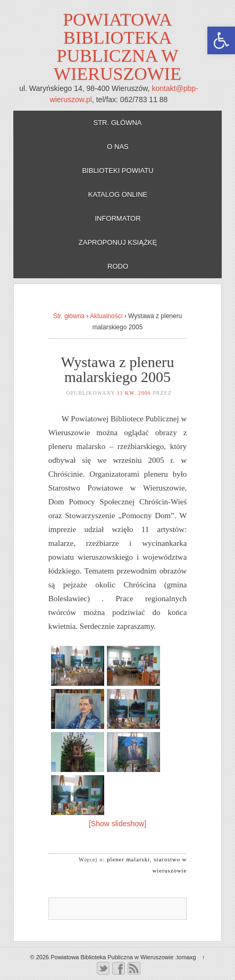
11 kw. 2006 (134, 393)
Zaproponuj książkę (118, 242)
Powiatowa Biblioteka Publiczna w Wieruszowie (117, 47)
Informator (117, 218)
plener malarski (128, 859)
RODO (118, 266)
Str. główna (117, 123)
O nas (117, 147)
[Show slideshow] (117, 824)
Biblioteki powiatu (117, 171)
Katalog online (118, 194)
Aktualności (106, 316)
